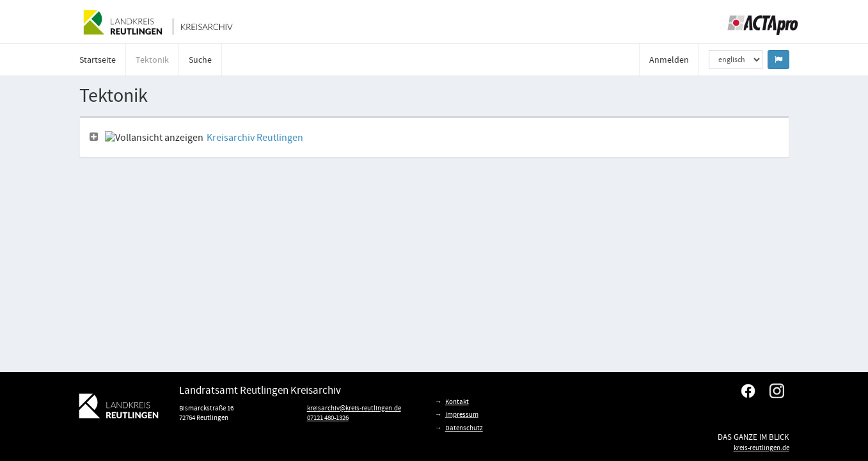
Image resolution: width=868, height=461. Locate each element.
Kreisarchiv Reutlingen (255, 138)
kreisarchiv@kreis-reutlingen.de (354, 408)
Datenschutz (464, 428)
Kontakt (457, 401)
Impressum (462, 414)
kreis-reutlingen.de (761, 448)
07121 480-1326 (328, 417)
